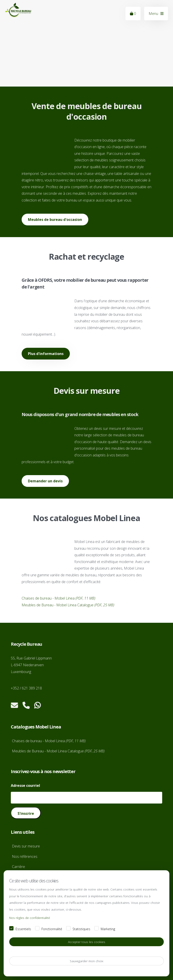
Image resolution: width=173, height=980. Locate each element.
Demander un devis (45, 481)
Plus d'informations (46, 354)
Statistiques (81, 929)
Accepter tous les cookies (87, 942)
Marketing (108, 929)
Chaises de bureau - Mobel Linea (58, 598)
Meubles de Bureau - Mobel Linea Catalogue (68, 605)
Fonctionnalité (52, 929)
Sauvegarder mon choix (87, 961)
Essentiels (23, 929)
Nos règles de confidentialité (30, 918)
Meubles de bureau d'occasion (55, 220)
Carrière (18, 867)
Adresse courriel (25, 785)
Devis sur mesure (26, 846)
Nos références (25, 856)
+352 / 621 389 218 (26, 688)
